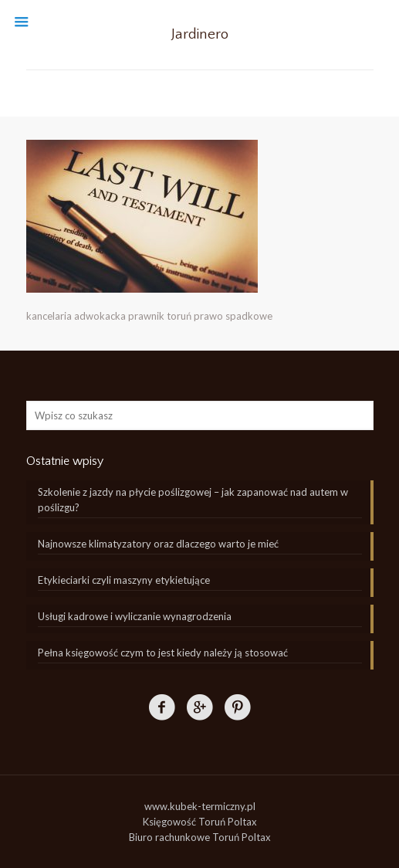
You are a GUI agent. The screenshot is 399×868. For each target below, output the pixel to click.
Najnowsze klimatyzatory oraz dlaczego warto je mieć (158, 544)
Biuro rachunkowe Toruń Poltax (200, 837)
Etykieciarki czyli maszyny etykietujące (124, 580)
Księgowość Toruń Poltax (200, 822)
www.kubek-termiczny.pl (200, 806)
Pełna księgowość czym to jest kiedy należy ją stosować (163, 653)
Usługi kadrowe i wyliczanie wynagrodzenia (135, 616)
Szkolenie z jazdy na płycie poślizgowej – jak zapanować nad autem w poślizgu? (193, 500)
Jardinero (200, 34)
